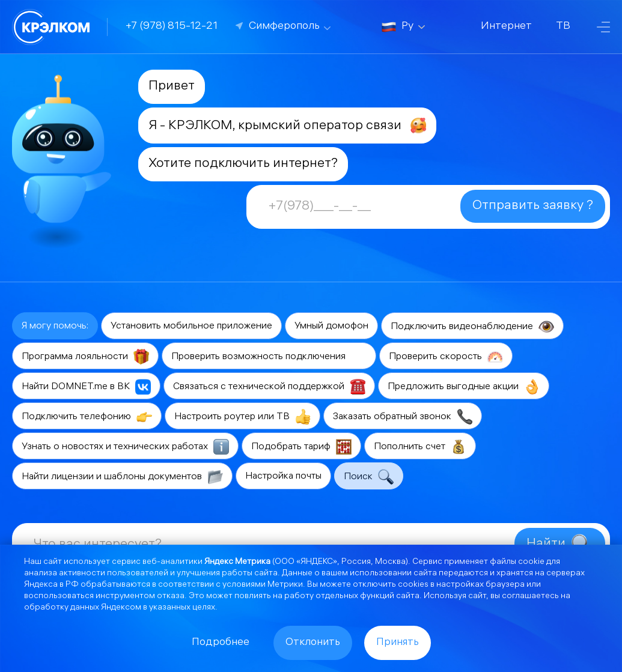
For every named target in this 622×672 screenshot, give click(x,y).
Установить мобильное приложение (191, 326)
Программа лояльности (85, 357)
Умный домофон (331, 326)
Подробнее (221, 643)
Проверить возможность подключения (269, 357)
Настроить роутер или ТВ (242, 417)
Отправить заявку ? (533, 206)
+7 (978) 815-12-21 (172, 27)
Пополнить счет (420, 447)
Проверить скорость (446, 357)
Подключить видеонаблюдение (472, 327)
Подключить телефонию (87, 417)
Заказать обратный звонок (403, 417)
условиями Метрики (263, 585)
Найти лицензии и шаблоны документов (122, 477)
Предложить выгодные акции (464, 387)
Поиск (369, 477)
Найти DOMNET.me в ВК (86, 387)
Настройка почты (283, 477)
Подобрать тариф (301, 447)
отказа (171, 597)
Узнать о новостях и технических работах (125, 447)
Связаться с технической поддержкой (269, 387)
